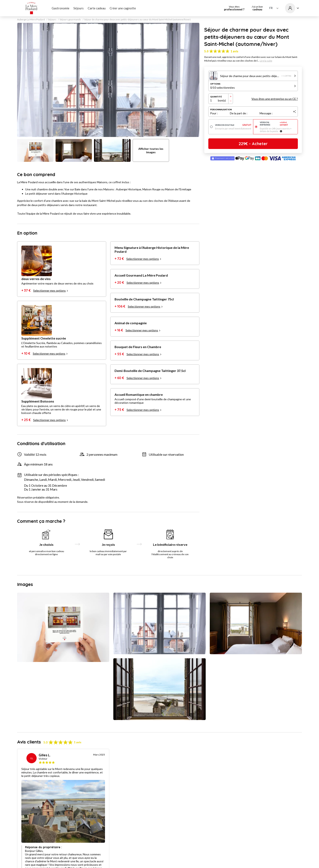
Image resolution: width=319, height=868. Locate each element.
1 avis (234, 51)
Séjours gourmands (70, 20)
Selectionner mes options (51, 291)
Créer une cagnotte (123, 8)
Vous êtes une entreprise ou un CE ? (275, 99)
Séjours (79, 8)
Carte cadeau (97, 8)
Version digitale (233, 125)
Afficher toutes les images (151, 150)
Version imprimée (278, 124)
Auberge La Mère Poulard (31, 20)
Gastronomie (61, 8)
